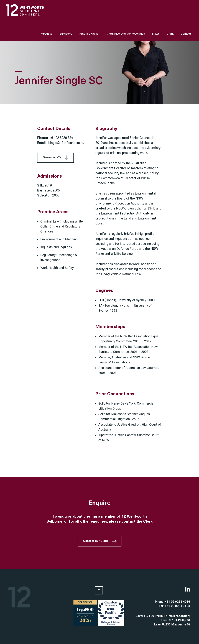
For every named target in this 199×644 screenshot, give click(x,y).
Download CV (52, 158)
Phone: (160, 602)
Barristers (66, 34)
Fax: (162, 606)
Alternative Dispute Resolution (125, 34)
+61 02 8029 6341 (62, 138)
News (156, 34)
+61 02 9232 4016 (178, 602)
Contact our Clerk (95, 541)
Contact (186, 34)
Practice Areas (89, 34)
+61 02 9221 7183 (178, 606)
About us (47, 34)
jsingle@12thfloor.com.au (66, 143)
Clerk (170, 34)
